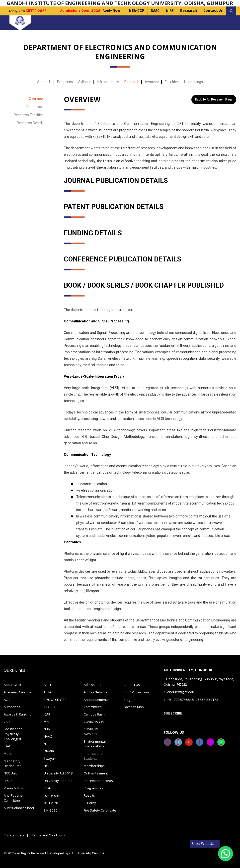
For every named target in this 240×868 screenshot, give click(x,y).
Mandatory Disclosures (13, 763)
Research (188, 11)
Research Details (30, 122)
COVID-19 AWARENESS (93, 731)
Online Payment (96, 773)
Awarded (152, 82)
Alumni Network (96, 692)
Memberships (94, 766)
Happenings (194, 82)
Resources (35, 106)
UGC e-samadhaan (58, 795)
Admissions (92, 685)
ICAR (47, 714)
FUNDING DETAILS (94, 233)
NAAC (154, 11)
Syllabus (85, 82)
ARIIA (47, 692)
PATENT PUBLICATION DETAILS (115, 207)
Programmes (93, 787)
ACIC (7, 700)
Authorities (12, 707)
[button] (226, 854)
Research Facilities (29, 114)
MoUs (8, 753)
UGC (47, 766)
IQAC (7, 746)
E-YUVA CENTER (55, 700)
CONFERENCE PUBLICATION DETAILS (124, 259)
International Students (93, 756)
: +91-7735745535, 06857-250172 (188, 699)
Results (89, 795)
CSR (7, 721)
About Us (44, 82)
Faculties (172, 82)
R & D (8, 780)
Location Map (134, 707)
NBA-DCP (135, 11)
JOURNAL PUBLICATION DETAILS (118, 180)
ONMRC (49, 751)
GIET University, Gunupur (87, 852)
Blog (127, 700)
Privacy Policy (14, 834)
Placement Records (98, 780)
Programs (65, 82)
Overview (36, 99)
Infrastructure (108, 82)
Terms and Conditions (48, 834)
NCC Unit (10, 773)
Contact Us (212, 11)
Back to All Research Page (214, 100)
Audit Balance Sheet (19, 807)
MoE (47, 721)
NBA (47, 729)
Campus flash (94, 714)
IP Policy (90, 802)
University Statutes (58, 780)
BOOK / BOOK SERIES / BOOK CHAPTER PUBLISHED (146, 285)
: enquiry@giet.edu (179, 692)
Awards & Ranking (17, 714)
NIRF (169, 11)
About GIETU (13, 685)
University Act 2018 (58, 773)
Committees (93, 707)
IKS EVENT (51, 802)
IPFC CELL (50, 707)
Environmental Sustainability (95, 744)
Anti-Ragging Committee (13, 797)
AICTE (48, 685)
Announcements (96, 700)
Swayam (50, 758)
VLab (47, 788)
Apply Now (28, 11)
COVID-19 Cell (94, 721)
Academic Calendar (18, 692)
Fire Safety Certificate (100, 810)
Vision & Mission (16, 787)
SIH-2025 (50, 810)
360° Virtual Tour (136, 692)
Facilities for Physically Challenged (13, 734)
